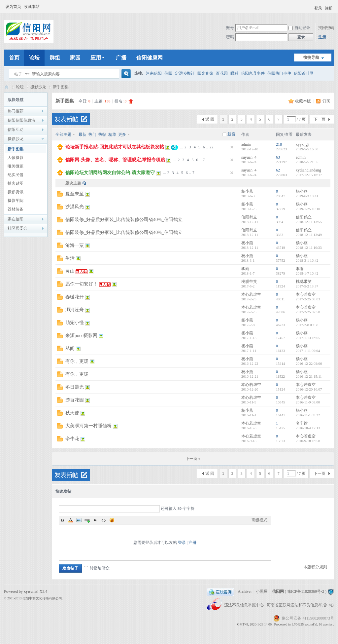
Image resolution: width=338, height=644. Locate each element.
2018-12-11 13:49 (309, 235)
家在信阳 (16, 219)
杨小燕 (247, 191)
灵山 (70, 271)
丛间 (70, 348)
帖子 (18, 74)
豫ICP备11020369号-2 (306, 591)
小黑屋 (262, 591)
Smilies (112, 520)
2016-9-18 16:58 (308, 441)
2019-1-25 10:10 (308, 209)
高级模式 (259, 520)
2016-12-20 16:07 (309, 389)
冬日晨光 (75, 387)
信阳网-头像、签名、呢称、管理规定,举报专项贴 (115, 160)
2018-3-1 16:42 (307, 260)
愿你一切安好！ (82, 284)
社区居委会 (17, 228)
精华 (112, 134)
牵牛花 (72, 439)
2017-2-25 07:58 (308, 312)
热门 (92, 134)
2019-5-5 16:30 (307, 149)
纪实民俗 (16, 175)
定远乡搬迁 (185, 73)
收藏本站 (32, 7)
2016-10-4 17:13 (308, 428)
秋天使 (72, 413)
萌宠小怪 (75, 323)
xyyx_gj (302, 144)
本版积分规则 (315, 567)
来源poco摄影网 (81, 336)
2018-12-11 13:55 (309, 222)
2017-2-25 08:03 (308, 299)
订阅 (326, 101)
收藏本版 (304, 101)
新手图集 (61, 87)
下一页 (320, 119)
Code (104, 520)
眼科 (234, 73)
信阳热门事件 (279, 73)
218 (279, 144)
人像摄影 (16, 158)
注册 (329, 8)
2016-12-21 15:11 (309, 376)
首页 (14, 58)
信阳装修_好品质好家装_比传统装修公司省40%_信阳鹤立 (124, 220)
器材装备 (16, 209)
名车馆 (302, 423)
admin (246, 144)
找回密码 (326, 28)
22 (212, 147)
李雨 (245, 269)
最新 (83, 134)
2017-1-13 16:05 (308, 338)
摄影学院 (16, 201)
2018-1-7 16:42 (307, 273)
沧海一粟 (75, 245)
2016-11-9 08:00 (308, 402)
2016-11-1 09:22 (308, 415)
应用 (98, 58)
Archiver (245, 591)
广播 (121, 58)
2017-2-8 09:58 (307, 325)
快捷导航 (311, 57)
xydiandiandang (308, 170)
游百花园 (75, 400)
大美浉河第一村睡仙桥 (88, 426)
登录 (318, 8)
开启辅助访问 (311, 6)
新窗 (231, 134)
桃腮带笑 (249, 282)
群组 (55, 58)
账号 (230, 28)
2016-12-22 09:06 (309, 363)
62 (278, 170)
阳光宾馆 (205, 73)
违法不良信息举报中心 (244, 605)
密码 (230, 37)
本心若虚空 (251, 294)
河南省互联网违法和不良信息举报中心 (300, 605)
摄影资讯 (16, 192)
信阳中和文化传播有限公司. (43, 598)
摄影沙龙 (38, 87)
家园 (75, 58)
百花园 (222, 73)
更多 (122, 134)
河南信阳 (154, 73)
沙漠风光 (75, 207)
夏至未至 (75, 194)
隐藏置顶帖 (232, 147)
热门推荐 (16, 111)
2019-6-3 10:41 (307, 196)
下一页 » (193, 459)
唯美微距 (16, 166)
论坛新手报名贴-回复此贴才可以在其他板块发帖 (115, 147)
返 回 (210, 119)
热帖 (102, 134)
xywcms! (31, 591)
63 (278, 157)
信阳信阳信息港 (21, 120)
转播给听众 (97, 568)
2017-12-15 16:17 (309, 175)
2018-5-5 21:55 (307, 162)
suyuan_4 (249, 157)
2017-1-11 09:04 (308, 351)
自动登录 (299, 28)
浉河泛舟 (75, 310)
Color (71, 520)
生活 (70, 258)
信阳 (168, 73)
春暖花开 (75, 297)
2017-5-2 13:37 (307, 286)
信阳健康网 (150, 58)
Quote (95, 520)
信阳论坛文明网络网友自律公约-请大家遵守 (110, 173)
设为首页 (13, 7)
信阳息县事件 (253, 73)
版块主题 (73, 183)
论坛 (34, 58)
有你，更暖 (77, 361)
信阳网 (7, 87)
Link (87, 520)
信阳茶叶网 (304, 73)
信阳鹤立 (249, 217)
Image (79, 520)
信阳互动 (16, 130)
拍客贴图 (16, 183)
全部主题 (63, 134)
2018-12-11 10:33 (309, 247)
